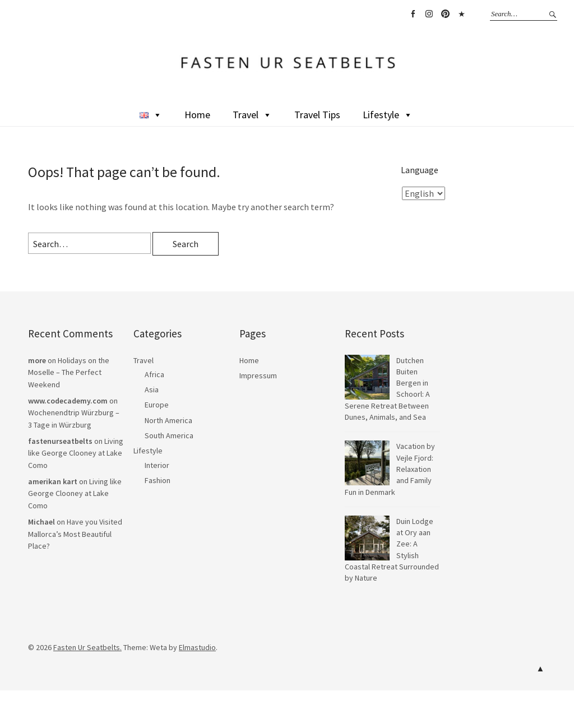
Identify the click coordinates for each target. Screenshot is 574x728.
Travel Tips (317, 115)
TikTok (461, 14)
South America (169, 435)
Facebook (413, 14)
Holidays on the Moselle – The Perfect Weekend (69, 372)
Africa (154, 374)
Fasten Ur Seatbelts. (87, 647)
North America (168, 420)
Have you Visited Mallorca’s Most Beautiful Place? (75, 534)
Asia (152, 389)
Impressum (258, 375)
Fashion (158, 480)
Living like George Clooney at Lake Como (76, 453)
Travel (252, 115)
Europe (157, 405)
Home (197, 115)
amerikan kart (53, 481)
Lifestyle (388, 115)
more (37, 360)
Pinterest (445, 14)
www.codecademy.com (68, 401)
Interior (157, 465)
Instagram (429, 14)
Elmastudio (197, 647)
